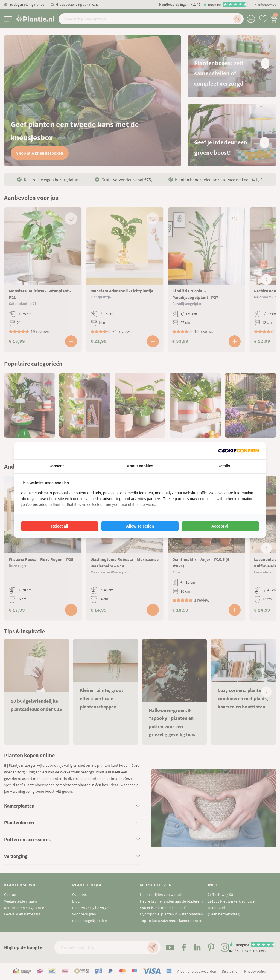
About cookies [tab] (140, 466)
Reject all (59, 526)
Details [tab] (224, 466)
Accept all (220, 526)
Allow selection (140, 526)
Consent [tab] (56, 466)
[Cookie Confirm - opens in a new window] (239, 451)
